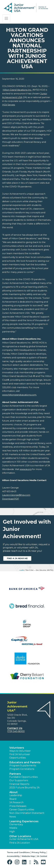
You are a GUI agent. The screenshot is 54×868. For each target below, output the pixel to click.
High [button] (12, 832)
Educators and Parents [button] (25, 762)
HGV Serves (8, 105)
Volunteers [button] (17, 748)
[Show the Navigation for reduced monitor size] (6, 18)
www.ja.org (26, 469)
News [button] (13, 817)
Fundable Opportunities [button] (23, 777)
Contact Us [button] (15, 728)
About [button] (13, 792)
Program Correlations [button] (22, 769)
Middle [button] (13, 828)
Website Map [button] (28, 856)
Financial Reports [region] (19, 784)
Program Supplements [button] (23, 765)
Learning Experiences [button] (24, 821)
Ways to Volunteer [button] (20, 751)
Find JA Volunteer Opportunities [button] (20, 756)
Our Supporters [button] (19, 780)
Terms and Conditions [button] (18, 852)
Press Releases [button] (18, 806)
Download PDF (11, 499)
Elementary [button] (16, 824)
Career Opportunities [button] (22, 810)
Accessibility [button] (13, 856)
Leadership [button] (16, 795)
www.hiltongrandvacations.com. (19, 395)
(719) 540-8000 (16, 731)
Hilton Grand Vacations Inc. (17, 90)
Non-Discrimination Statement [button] (27, 813)
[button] (10, 862)
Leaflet (22, 570)
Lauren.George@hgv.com (16, 495)
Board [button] (13, 799)
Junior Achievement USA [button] (24, 839)
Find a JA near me (17, 558)
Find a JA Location (20, 843)
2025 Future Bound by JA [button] (24, 788)
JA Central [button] (42, 856)
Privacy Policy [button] (39, 852)
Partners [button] (15, 774)
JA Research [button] (16, 802)
